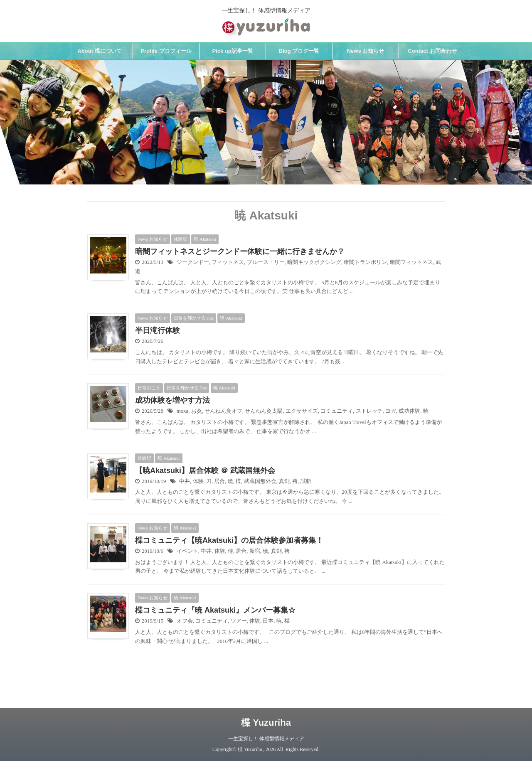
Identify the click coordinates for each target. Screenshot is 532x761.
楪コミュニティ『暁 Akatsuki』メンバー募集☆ (215, 610)
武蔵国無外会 (260, 481)
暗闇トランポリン (365, 262)
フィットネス (228, 262)
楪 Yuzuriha (266, 723)
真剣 (284, 481)
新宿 (255, 551)
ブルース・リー (266, 262)
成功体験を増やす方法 (172, 400)
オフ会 (185, 621)
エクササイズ (302, 411)
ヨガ (391, 411)
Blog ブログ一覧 (299, 51)
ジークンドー (193, 262)
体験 (198, 481)
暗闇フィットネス (411, 262)
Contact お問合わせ (432, 51)
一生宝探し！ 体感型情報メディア (266, 739)
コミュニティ (337, 411)
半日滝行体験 (158, 330)
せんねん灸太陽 (264, 411)
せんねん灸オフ (223, 411)
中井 (185, 481)
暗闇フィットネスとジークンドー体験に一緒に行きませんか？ (240, 251)
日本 (268, 621)
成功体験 (409, 411)
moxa (182, 411)
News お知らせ (366, 51)
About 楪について (99, 51)
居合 (219, 481)
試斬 (306, 481)
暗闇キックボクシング (314, 262)
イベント (187, 551)
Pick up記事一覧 (232, 51)
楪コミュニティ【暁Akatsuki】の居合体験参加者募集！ (229, 540)
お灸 (197, 411)
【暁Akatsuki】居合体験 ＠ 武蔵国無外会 (205, 470)
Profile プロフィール (166, 51)
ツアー (239, 621)
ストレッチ (369, 411)
